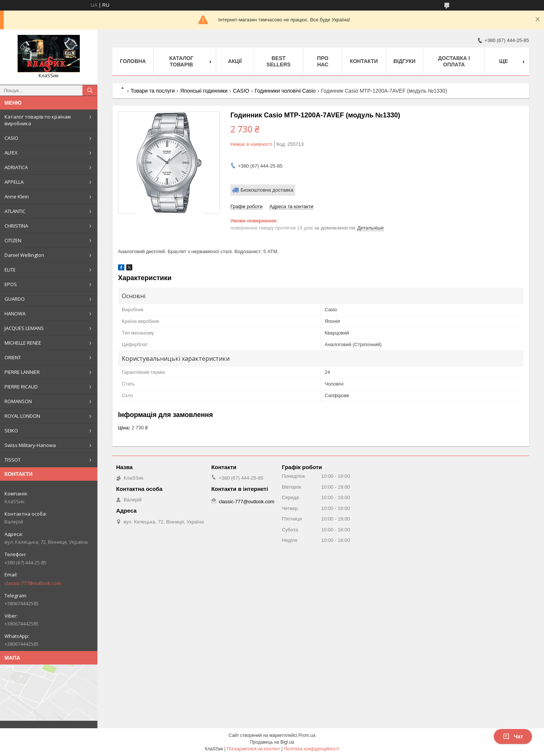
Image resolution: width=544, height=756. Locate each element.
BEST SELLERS (279, 61)
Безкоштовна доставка (267, 190)
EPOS (11, 284)
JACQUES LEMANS (24, 328)
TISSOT (13, 460)
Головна (133, 61)
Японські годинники (204, 91)
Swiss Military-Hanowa (30, 445)
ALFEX (11, 153)
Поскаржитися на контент (253, 749)
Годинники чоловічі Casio (285, 91)
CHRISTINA (16, 226)
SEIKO (11, 430)
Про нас (323, 61)
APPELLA (14, 182)
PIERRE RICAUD (21, 387)
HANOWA (15, 313)
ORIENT (13, 357)
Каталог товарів (182, 61)
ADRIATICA (16, 167)
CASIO (11, 138)
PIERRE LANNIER (22, 372)
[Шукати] (90, 90)
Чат (513, 736)
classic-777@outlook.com (33, 583)
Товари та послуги (152, 91)
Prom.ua (307, 735)
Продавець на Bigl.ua (272, 742)
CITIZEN (13, 240)
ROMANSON (18, 401)
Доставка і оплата (454, 61)
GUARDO (15, 299)
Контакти (364, 61)
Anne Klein (17, 196)
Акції (235, 61)
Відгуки (404, 61)
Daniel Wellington (24, 255)
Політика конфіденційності (311, 749)
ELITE (10, 270)
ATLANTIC (15, 211)
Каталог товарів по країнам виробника (38, 120)
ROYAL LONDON (22, 416)
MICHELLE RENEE (23, 343)
